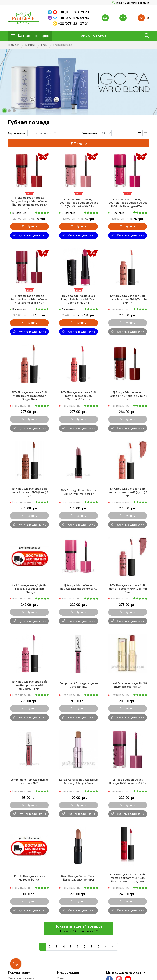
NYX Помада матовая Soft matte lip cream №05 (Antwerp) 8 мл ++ (79, 396)
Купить (29, 226)
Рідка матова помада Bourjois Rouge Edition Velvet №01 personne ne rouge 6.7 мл (30, 203)
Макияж (30, 45)
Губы (44, 45)
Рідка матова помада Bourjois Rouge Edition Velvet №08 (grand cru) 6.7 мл (30, 299)
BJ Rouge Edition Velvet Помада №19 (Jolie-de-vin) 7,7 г (128, 396)
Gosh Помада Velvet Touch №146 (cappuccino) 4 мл (79, 878)
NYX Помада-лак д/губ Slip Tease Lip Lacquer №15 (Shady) (30, 589)
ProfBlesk (14, 45)
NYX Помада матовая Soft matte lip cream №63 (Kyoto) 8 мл (128, 492)
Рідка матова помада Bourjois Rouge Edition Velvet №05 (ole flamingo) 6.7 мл (128, 203)
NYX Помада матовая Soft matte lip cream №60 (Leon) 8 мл (29, 492)
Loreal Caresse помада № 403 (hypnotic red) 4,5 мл (128, 685)
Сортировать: (17, 133)
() (143, 18)
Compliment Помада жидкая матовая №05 (30, 781)
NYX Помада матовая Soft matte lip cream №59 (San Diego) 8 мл (30, 396)
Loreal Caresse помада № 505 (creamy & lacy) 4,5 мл (78, 781)
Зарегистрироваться (137, 3)
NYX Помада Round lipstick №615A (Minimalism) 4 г (79, 492)
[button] (4, 111)
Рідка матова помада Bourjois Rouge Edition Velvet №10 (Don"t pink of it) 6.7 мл (79, 203)
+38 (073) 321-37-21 (73, 24)
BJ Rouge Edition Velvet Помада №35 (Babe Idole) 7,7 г (79, 589)
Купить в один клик (29, 235)
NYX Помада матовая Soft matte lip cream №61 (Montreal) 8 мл (30, 685)
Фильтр (79, 143)
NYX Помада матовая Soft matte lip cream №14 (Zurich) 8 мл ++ (128, 299)
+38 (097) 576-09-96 (73, 18)
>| (113, 947)
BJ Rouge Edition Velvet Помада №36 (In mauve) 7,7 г (128, 781)
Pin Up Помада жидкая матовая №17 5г (30, 878)
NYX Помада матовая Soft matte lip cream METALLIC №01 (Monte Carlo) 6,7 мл (128, 878)
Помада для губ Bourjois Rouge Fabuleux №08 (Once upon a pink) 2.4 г (79, 299)
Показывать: (90, 133)
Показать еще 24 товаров (78, 926)
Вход (119, 3)
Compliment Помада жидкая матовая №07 (79, 685)
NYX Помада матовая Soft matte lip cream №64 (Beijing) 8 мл (128, 589)
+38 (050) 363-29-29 (73, 12)
